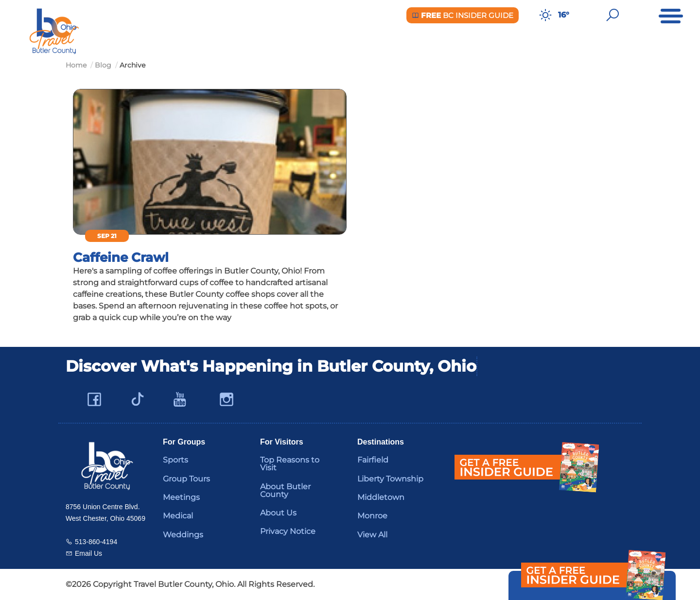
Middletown (381, 497)
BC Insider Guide (463, 15)
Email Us (88, 553)
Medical (178, 516)
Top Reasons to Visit (290, 464)
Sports (175, 460)
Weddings (183, 535)
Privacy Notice (288, 531)
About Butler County (285, 490)
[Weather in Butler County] (545, 15)
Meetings (181, 497)
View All (372, 535)
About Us (278, 513)
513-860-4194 (96, 542)
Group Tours (186, 479)
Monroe (372, 516)
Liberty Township (390, 479)
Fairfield (373, 460)
